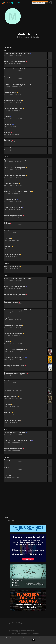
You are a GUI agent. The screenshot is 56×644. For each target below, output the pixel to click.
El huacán (7, 132)
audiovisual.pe (31, 630)
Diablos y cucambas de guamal (15, 349)
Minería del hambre (11, 397)
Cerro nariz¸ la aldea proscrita (14, 365)
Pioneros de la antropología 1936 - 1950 (18, 85)
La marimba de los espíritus (14, 389)
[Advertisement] (28, 499)
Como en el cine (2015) (16, 624)
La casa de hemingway (12, 148)
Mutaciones (8, 124)
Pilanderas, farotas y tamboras (15, 357)
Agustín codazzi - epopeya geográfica (17, 53)
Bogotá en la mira (10, 93)
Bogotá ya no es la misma (13, 101)
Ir (46, 3)
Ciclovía (7, 116)
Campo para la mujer (11, 77)
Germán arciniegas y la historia (15, 69)
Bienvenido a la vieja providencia (15, 373)
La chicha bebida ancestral (13, 108)
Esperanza (8, 140)
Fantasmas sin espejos (12, 266)
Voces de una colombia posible (15, 61)
